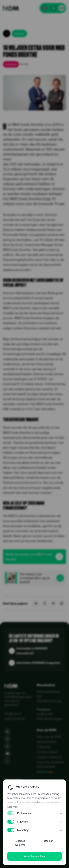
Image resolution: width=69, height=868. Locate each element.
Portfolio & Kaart (47, 752)
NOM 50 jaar (45, 772)
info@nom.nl (13, 714)
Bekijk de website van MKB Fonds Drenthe (29, 557)
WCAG (8, 861)
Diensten (13, 782)
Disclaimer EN (13, 850)
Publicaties (44, 747)
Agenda (11, 822)
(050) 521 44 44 (15, 719)
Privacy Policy (13, 845)
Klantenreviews (47, 742)
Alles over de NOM (49, 737)
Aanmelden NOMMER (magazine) (38, 663)
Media (10, 814)
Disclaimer (11, 856)
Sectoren (14, 790)
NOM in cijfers (18, 798)
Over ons (13, 806)
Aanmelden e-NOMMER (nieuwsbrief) (32, 651)
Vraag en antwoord (49, 757)
